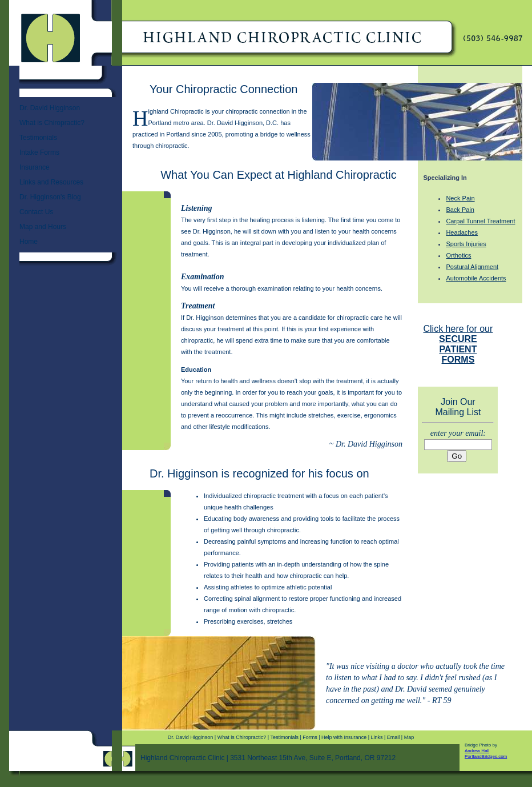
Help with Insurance (344, 737)
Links (376, 737)
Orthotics (458, 255)
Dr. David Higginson (50, 108)
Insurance (35, 167)
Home (29, 242)
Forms (310, 737)
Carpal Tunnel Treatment (480, 221)
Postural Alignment (472, 267)
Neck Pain (460, 198)
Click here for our (458, 344)
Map (409, 737)
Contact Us (36, 212)
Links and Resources (51, 182)
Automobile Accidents (476, 278)
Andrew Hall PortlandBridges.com (486, 754)
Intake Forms (39, 152)
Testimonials (38, 138)
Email (394, 737)
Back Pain (460, 210)
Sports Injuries (466, 244)
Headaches (462, 232)
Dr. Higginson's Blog (50, 197)
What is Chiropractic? (52, 123)
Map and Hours (43, 227)
